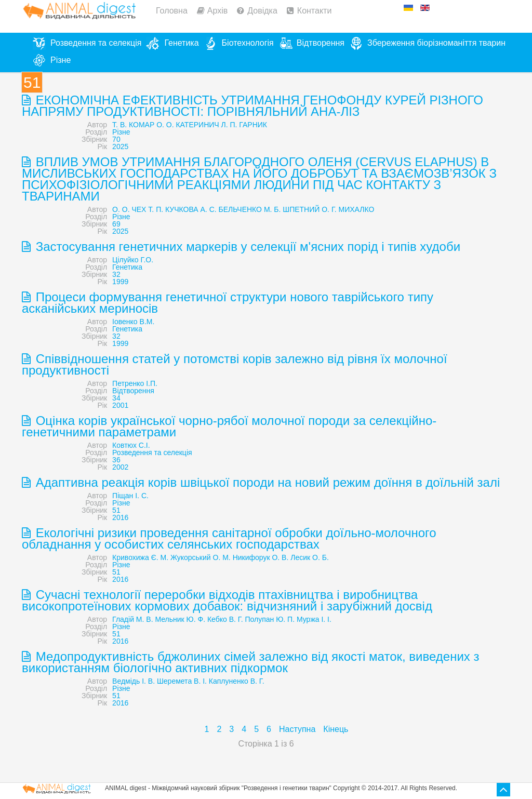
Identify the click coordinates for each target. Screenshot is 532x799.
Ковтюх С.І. (131, 445)
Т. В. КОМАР (133, 125)
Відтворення (133, 391)
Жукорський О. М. (201, 557)
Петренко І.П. (135, 383)
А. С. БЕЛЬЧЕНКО (231, 209)
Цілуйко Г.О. (133, 260)
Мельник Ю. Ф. (180, 619)
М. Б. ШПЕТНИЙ (292, 209)
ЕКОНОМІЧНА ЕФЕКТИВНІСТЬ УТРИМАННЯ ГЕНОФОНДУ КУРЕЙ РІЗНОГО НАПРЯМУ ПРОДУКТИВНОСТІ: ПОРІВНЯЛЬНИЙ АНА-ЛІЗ (252, 106)
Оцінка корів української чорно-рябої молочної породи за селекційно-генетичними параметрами (229, 426)
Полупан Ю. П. (270, 619)
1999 (120, 282)
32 (116, 274)
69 (116, 224)
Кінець (336, 729)
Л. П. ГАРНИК (244, 125)
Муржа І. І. (314, 619)
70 (116, 139)
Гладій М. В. (132, 619)
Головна (172, 11)
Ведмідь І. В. (134, 681)
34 (116, 398)
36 (116, 460)
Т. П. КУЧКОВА (173, 209)
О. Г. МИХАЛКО (348, 209)
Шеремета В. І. (182, 681)
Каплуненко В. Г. (237, 681)
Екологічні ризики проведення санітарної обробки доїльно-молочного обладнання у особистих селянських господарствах (229, 538)
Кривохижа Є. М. (140, 557)
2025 (120, 147)
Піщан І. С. (130, 496)
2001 (120, 405)
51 (116, 510)
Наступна (297, 729)
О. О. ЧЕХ (129, 209)
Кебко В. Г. (225, 619)
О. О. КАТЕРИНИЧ (188, 125)
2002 (120, 467)
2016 (120, 517)
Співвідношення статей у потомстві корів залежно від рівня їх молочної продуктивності (235, 364)
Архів (217, 11)
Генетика (127, 267)
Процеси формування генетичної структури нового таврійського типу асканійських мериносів (228, 303)
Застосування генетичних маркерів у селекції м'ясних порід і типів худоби (246, 247)
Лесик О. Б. (310, 557)
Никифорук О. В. (261, 557)
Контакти (315, 11)
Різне (121, 132)
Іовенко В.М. (133, 322)
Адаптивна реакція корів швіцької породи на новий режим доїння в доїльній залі (266, 482)
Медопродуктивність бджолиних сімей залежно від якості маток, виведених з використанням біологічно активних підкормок (250, 662)
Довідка (262, 11)
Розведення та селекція (152, 452)
